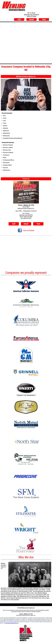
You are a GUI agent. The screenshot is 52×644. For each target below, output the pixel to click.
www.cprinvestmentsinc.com (12, 623)
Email (31, 19)
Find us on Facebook (26, 230)
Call (19, 19)
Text (44, 19)
